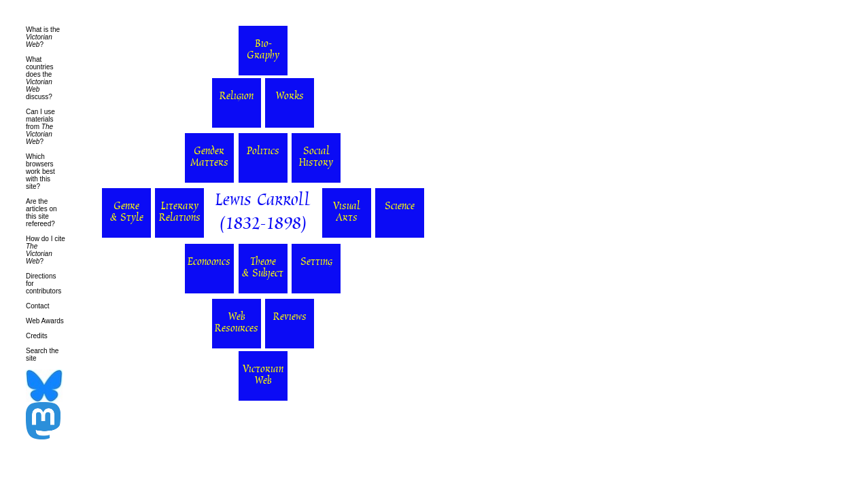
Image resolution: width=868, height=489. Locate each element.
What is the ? (43, 37)
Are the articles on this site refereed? (41, 213)
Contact (37, 306)
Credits (37, 336)
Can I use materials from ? (40, 127)
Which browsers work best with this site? (40, 171)
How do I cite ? (46, 250)
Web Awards (45, 321)
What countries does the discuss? (40, 78)
